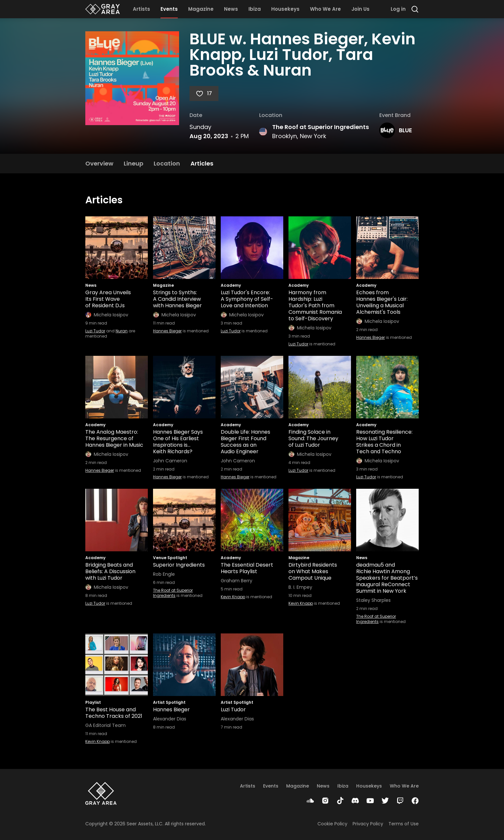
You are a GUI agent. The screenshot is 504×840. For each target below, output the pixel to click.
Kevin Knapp (233, 597)
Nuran (122, 331)
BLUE (406, 130)
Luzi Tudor (95, 331)
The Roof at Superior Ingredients (321, 127)
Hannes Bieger (167, 331)
